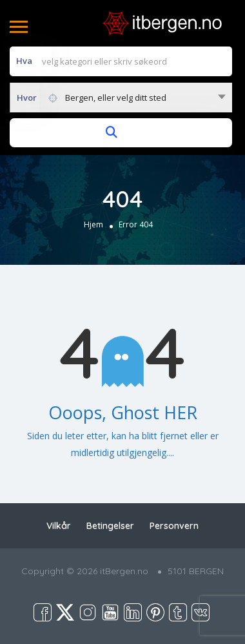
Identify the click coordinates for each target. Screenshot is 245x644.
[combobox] (121, 98)
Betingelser (110, 526)
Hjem (93, 224)
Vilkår (59, 526)
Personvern (174, 526)
